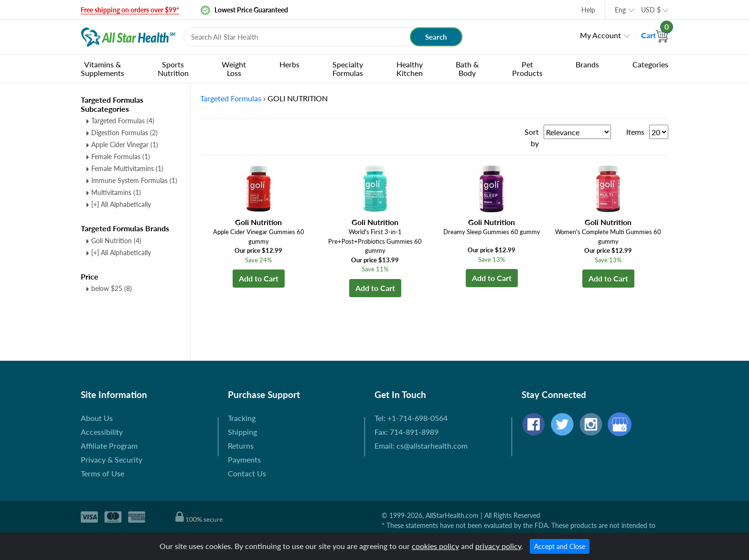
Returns (241, 446)
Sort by (532, 137)
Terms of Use (102, 473)
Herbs (289, 64)
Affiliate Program (109, 446)
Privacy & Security (112, 459)
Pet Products (527, 69)
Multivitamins (116, 192)
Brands (587, 64)
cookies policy (435, 546)
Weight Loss (234, 69)
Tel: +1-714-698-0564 (411, 418)
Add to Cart (259, 278)
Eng (620, 10)
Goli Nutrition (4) (116, 241)
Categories (650, 64)
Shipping (242, 432)
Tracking (242, 418)
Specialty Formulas (348, 69)
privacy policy (498, 546)
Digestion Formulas (124, 133)
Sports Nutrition (173, 69)
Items (635, 132)
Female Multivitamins (127, 168)
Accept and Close (560, 546)
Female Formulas (121, 156)
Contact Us (247, 473)
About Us (97, 418)
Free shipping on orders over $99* (130, 10)
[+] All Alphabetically (121, 204)
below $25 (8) (112, 288)
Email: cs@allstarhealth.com (421, 446)
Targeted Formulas (123, 121)
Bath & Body (467, 69)
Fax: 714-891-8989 (407, 432)
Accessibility (102, 432)
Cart (655, 35)
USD (651, 10)
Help (588, 10)
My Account (600, 35)
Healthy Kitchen (410, 69)
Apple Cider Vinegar (125, 145)
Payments (244, 459)
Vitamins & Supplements (102, 69)
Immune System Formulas (134, 180)
